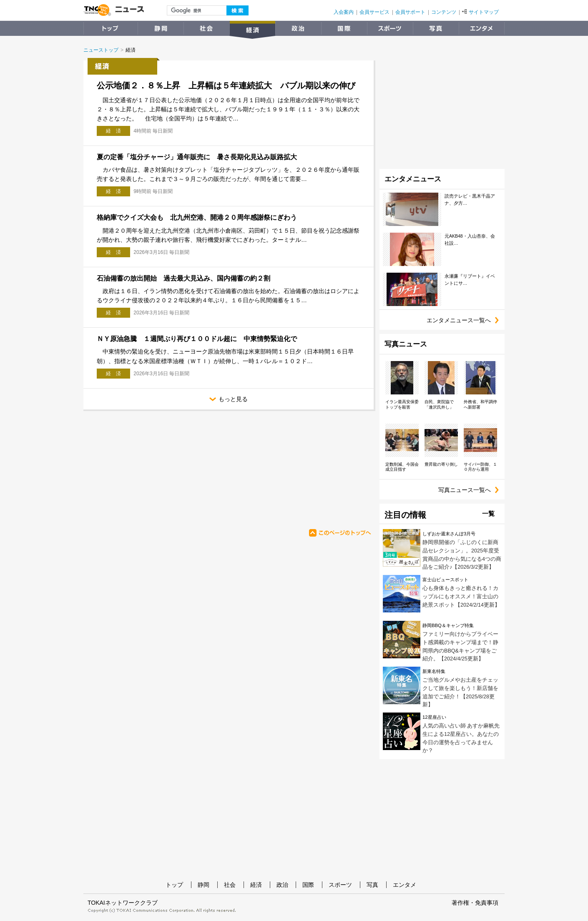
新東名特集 (434, 671)
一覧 (488, 513)
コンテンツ (444, 12)
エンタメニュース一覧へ (466, 320)
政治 (282, 885)
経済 (256, 885)
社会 (230, 885)
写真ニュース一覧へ (471, 490)
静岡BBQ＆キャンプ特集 (448, 625)
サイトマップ (480, 12)
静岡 (204, 885)
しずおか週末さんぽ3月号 (449, 534)
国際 (308, 885)
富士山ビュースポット (445, 580)
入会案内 (344, 12)
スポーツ (340, 885)
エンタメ (405, 885)
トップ (174, 885)
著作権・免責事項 (475, 903)
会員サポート (410, 12)
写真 (372, 885)
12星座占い (434, 717)
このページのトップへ (340, 533)
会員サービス (374, 12)
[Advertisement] (164, 467)
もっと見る (291, 400)
